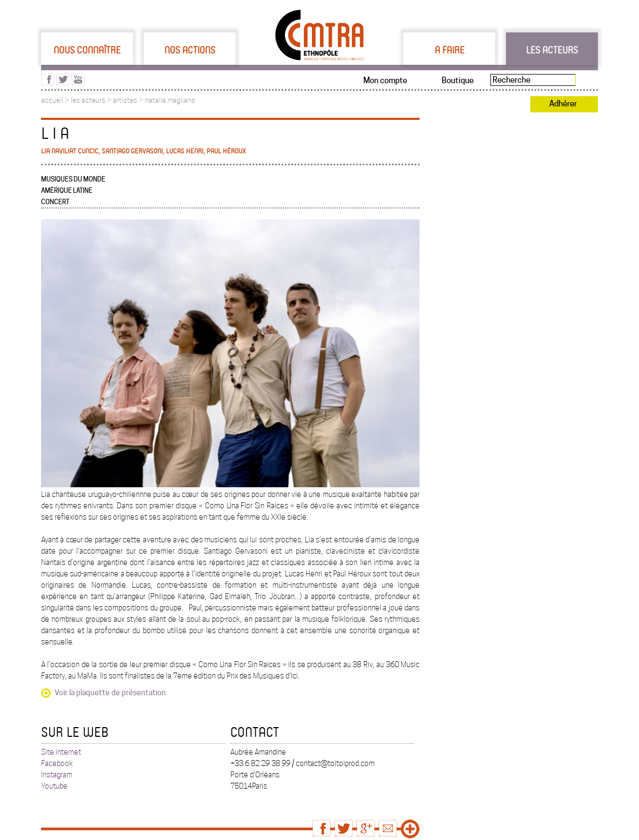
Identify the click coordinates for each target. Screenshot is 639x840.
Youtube (54, 786)
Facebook (57, 763)
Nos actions (190, 50)
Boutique (458, 80)
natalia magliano (170, 100)
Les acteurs (552, 50)
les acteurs (88, 100)
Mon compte (385, 80)
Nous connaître (87, 50)
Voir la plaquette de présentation (110, 693)
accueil (52, 100)
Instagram (57, 775)
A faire (450, 50)
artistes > (129, 100)
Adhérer (563, 104)
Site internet (61, 752)
